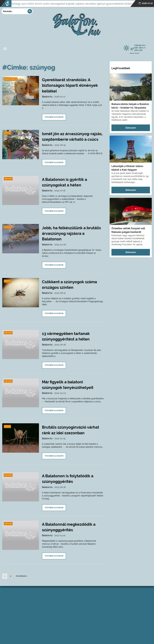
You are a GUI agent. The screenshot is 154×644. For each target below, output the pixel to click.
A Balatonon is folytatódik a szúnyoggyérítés (68, 479)
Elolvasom (131, 128)
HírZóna (7, 133)
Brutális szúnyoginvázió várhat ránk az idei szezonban (71, 430)
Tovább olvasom (54, 117)
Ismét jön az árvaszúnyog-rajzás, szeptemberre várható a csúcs (72, 137)
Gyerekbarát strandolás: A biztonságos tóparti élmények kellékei (70, 85)
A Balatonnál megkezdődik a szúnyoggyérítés (69, 527)
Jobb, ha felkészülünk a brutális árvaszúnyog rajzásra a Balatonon (71, 233)
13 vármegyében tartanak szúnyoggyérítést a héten (66, 336)
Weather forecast (135, 53)
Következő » (22, 576)
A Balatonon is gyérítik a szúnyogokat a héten (65, 182)
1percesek (8, 179)
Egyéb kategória (11, 79)
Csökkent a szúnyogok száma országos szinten (69, 285)
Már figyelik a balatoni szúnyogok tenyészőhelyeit (68, 385)
